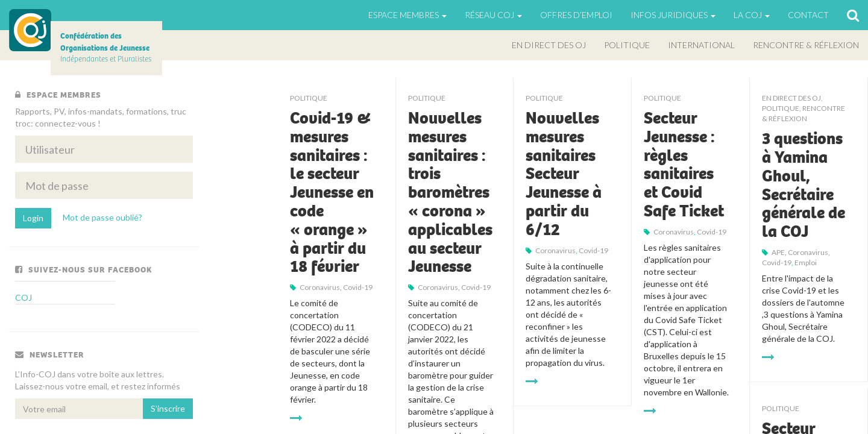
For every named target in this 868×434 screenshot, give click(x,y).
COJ (30, 30)
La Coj (752, 15)
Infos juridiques (673, 15)
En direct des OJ (549, 45)
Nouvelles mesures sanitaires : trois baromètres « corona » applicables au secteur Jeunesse (450, 192)
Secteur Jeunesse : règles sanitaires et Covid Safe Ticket (684, 165)
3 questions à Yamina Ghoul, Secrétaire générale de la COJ (804, 185)
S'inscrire (168, 408)
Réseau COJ (493, 15)
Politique (627, 45)
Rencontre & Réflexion (806, 45)
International (701, 45)
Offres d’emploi (576, 15)
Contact (808, 15)
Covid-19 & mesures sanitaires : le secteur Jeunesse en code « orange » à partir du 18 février (332, 192)
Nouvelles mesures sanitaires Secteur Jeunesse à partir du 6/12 (564, 174)
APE (778, 252)
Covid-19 (358, 287)
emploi (806, 263)
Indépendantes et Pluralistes (106, 47)
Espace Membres (407, 15)
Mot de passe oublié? (102, 217)
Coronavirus (320, 287)
